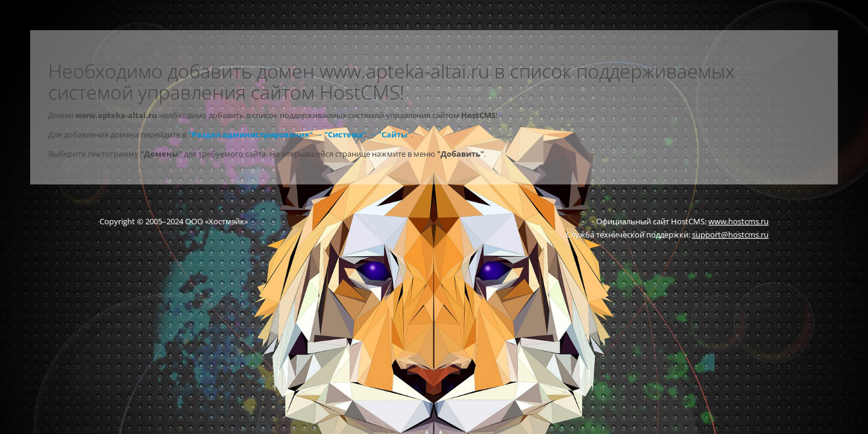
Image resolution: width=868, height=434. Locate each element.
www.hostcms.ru (738, 221)
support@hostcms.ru (730, 234)
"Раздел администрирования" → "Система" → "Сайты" (300, 134)
